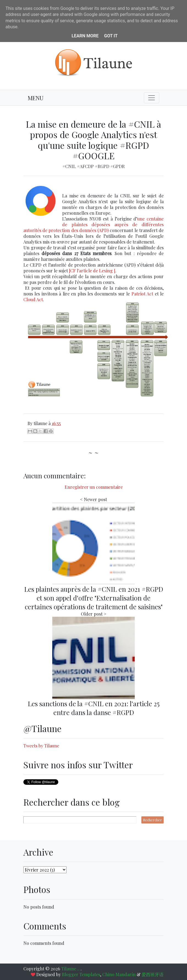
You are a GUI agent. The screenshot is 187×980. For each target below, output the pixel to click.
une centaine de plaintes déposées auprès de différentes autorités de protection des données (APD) (94, 224)
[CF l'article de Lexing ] (92, 271)
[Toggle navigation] (152, 98)
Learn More (85, 36)
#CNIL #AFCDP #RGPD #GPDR (94, 166)
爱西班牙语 (153, 974)
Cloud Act (33, 299)
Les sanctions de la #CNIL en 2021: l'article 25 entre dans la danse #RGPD (94, 708)
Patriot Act (142, 294)
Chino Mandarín (119, 974)
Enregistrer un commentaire (94, 487)
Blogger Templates (81, 974)
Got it (111, 36)
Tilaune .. (71, 969)
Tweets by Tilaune (41, 746)
